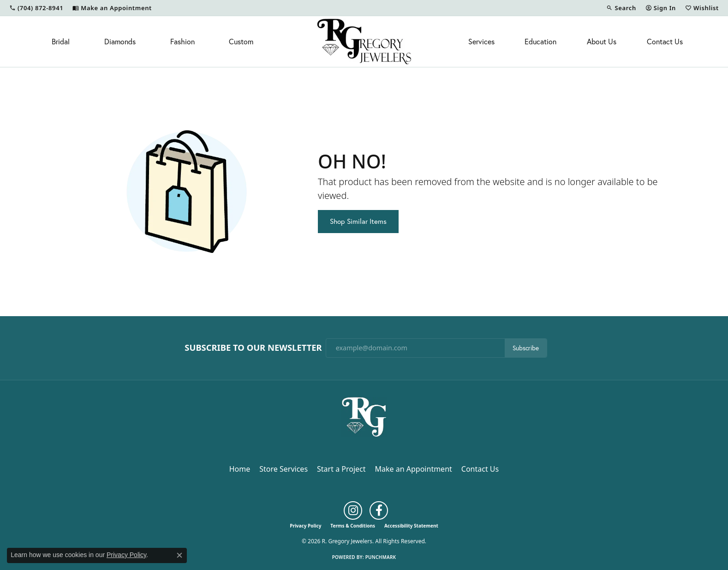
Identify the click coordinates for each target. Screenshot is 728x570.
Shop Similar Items (358, 221)
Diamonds (120, 41)
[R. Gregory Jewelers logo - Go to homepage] (364, 42)
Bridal (61, 41)
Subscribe (526, 348)
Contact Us (665, 41)
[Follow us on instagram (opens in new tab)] (353, 510)
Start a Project (341, 469)
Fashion (182, 41)
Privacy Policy (305, 526)
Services (481, 41)
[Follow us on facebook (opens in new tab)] (379, 510)
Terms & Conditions (353, 526)
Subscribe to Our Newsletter (253, 348)
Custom (241, 41)
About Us (602, 41)
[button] (621, 8)
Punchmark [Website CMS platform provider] (381, 557)
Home (240, 469)
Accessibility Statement (411, 526)
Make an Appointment (414, 469)
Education (540, 41)
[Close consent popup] (179, 555)
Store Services (283, 469)
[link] (36, 8)
